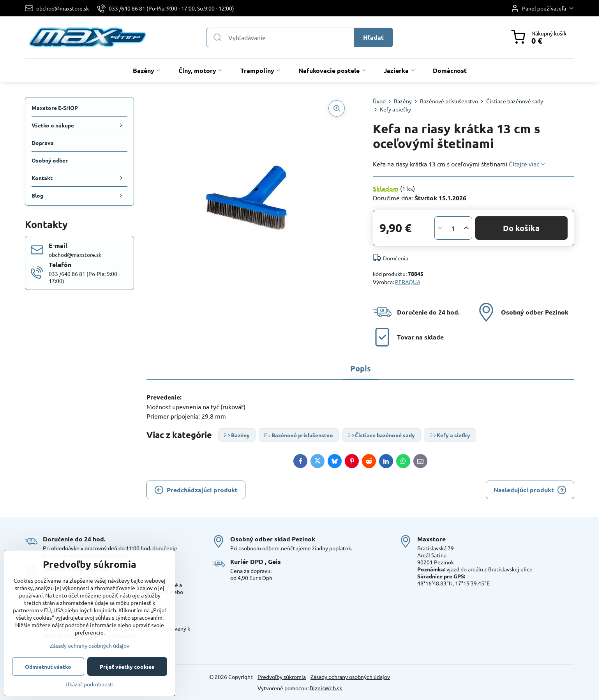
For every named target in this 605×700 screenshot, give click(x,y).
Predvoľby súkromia (282, 677)
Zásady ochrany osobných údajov (350, 677)
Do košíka (521, 228)
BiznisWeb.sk (326, 688)
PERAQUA (408, 282)
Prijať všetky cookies (127, 666)
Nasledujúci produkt (530, 490)
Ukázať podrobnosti (90, 684)
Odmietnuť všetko (48, 666)
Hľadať (373, 37)
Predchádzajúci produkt (196, 490)
